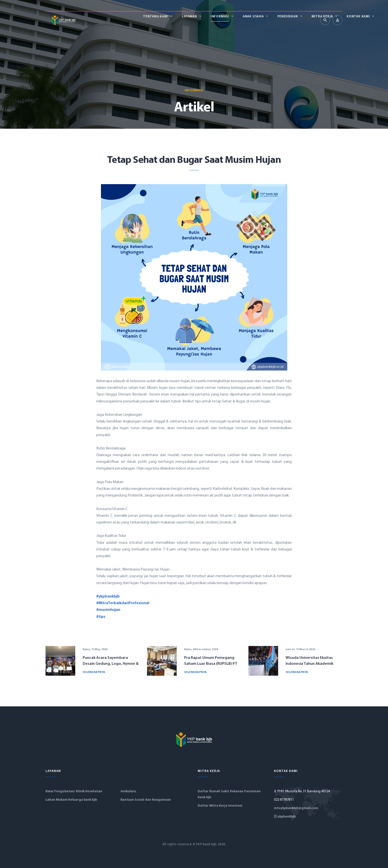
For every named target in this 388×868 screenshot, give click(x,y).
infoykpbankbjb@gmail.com (296, 808)
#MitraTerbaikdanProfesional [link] (123, 603)
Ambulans (128, 791)
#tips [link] (101, 617)
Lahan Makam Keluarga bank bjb (71, 800)
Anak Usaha (194, 20)
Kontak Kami (299, 20)
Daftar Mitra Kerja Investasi (220, 806)
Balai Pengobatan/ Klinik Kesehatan (74, 791)
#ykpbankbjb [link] (108, 596)
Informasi (161, 20)
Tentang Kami (97, 20)
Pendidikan (229, 20)
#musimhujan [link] (108, 610)
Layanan (130, 20)
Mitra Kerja (263, 20)
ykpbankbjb (285, 817)
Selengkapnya (94, 672)
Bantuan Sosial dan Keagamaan (146, 800)
